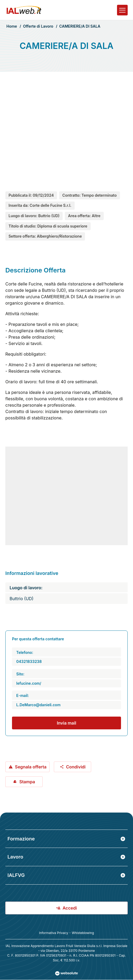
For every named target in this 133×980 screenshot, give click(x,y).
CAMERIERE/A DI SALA (80, 26)
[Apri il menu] (122, 10)
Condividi (73, 767)
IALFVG (66, 875)
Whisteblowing (83, 933)
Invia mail (66, 723)
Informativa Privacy (53, 933)
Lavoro (66, 857)
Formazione (66, 839)
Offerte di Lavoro (38, 26)
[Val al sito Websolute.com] (66, 973)
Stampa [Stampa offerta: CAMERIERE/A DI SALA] (24, 782)
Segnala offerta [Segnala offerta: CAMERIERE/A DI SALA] (27, 767)
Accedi (67, 908)
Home (12, 26)
